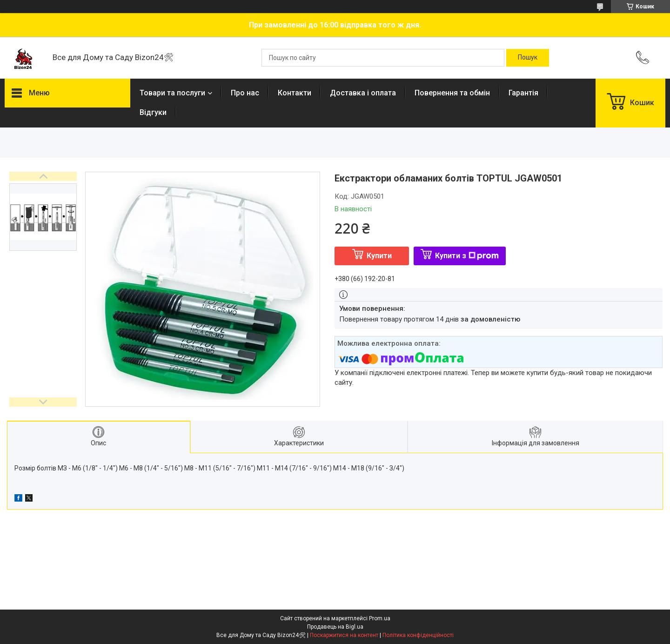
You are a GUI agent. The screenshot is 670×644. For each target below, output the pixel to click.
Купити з (467, 256)
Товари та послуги (172, 93)
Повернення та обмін (452, 93)
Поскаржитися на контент (344, 635)
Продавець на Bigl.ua (335, 627)
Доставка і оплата (363, 93)
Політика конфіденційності (418, 635)
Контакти (295, 93)
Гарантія (523, 93)
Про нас (245, 93)
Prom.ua (380, 618)
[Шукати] (528, 58)
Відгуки (153, 112)
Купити (379, 256)
